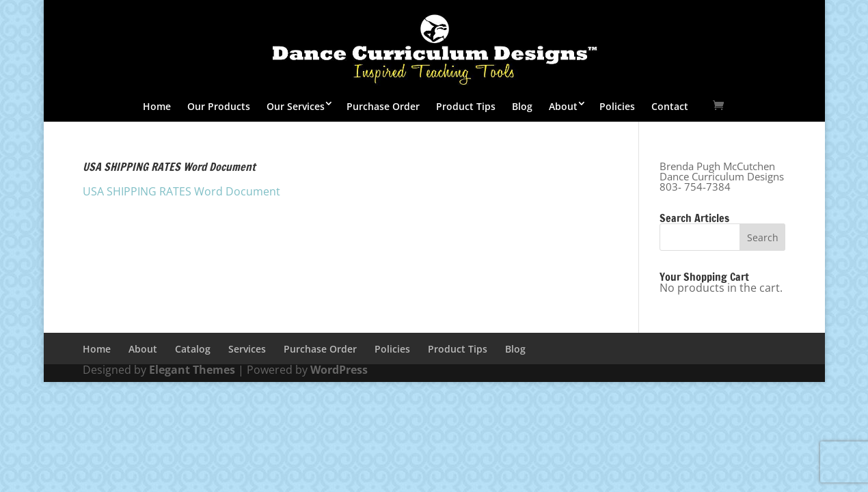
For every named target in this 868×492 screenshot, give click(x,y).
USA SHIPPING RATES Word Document (181, 191)
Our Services (296, 106)
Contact (670, 106)
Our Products (219, 106)
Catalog (193, 349)
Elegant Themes (192, 370)
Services (247, 349)
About (563, 106)
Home (157, 106)
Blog (522, 106)
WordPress (339, 370)
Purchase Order (383, 106)
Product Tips (466, 106)
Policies (617, 106)
